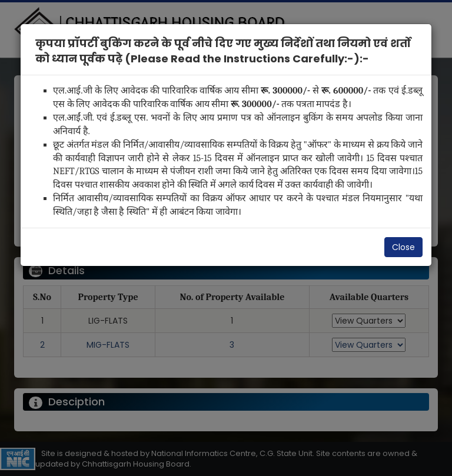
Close (403, 247)
